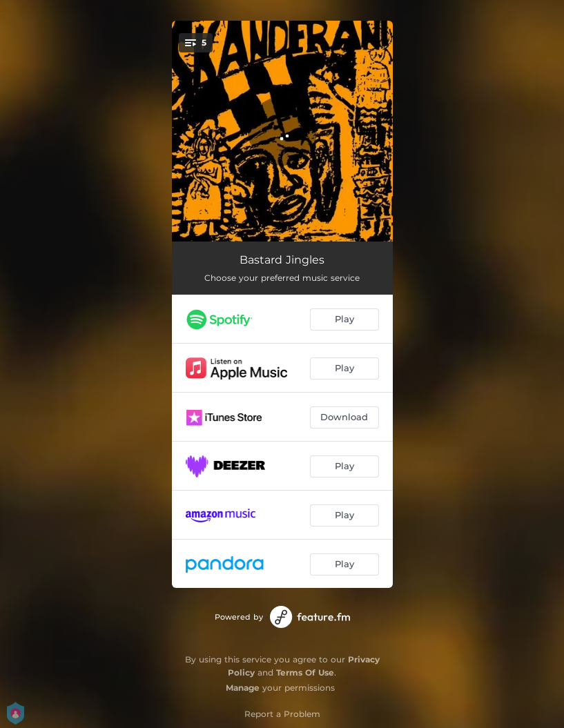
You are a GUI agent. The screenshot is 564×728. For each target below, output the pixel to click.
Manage (243, 688)
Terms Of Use (305, 672)
